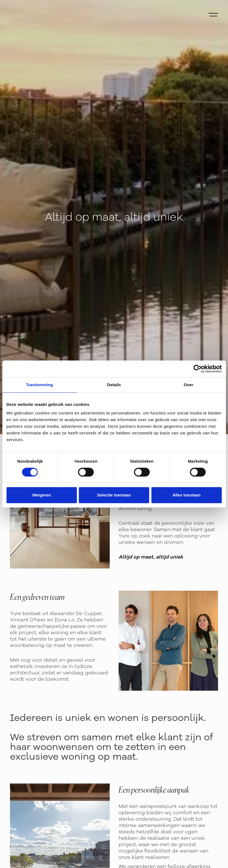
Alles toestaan (186, 495)
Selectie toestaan (114, 495)
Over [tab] (189, 385)
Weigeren (41, 495)
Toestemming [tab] (40, 385)
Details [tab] (114, 385)
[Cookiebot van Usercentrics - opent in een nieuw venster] (197, 369)
